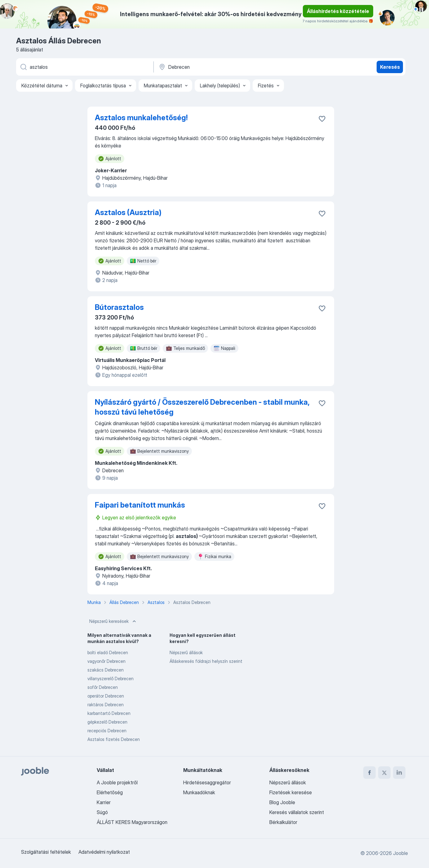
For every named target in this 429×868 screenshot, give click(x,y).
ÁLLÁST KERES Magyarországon (132, 822)
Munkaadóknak (199, 792)
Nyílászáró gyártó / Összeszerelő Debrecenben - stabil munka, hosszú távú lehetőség (202, 407)
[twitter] (384, 773)
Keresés (390, 67)
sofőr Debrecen (103, 687)
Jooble (400, 853)
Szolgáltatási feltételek (46, 852)
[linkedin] (399, 773)
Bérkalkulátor (283, 822)
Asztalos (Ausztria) (128, 212)
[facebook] (369, 773)
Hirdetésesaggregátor (207, 782)
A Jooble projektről (117, 782)
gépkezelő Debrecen (107, 722)
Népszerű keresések (113, 621)
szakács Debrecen (106, 670)
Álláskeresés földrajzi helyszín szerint (206, 661)
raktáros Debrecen (106, 705)
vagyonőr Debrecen (106, 661)
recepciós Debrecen (107, 731)
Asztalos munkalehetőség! (141, 118)
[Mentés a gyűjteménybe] (322, 119)
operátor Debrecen (106, 696)
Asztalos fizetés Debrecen (114, 739)
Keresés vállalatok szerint (297, 812)
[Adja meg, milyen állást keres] (84, 67)
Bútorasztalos (119, 307)
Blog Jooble (282, 802)
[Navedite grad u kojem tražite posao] (223, 67)
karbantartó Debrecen (109, 713)
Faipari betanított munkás (140, 505)
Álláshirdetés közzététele (338, 11)
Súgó (102, 812)
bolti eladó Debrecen (108, 652)
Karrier (104, 802)
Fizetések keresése (291, 792)
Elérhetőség (110, 792)
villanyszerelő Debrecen (111, 679)
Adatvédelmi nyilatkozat (104, 852)
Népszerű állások (186, 652)
